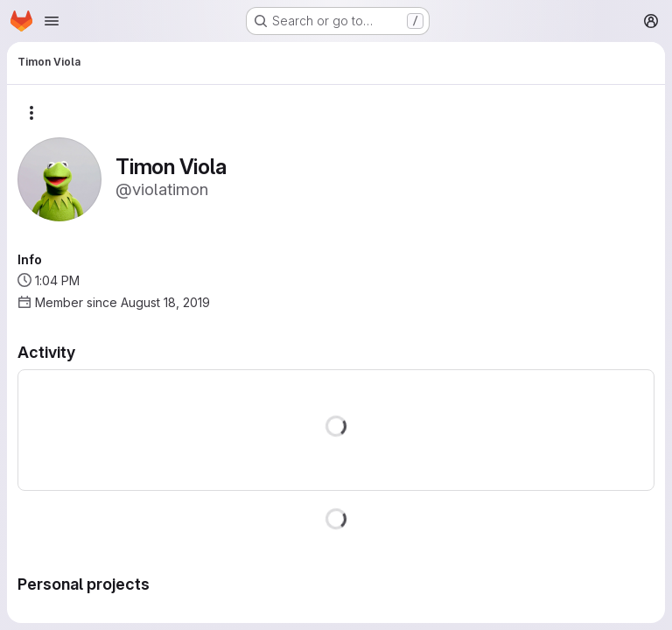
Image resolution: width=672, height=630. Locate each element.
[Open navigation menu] (52, 21)
